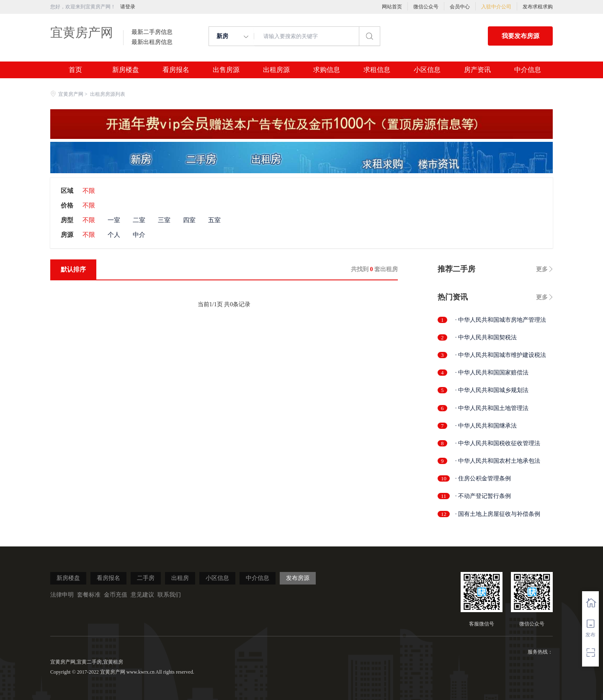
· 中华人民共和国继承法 (486, 426)
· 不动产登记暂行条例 (483, 496)
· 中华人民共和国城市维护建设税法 (501, 355)
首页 (75, 70)
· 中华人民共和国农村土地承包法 (498, 461)
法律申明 (62, 595)
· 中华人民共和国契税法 (486, 337)
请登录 (128, 7)
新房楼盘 (126, 70)
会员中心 (460, 7)
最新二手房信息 (152, 32)
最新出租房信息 (152, 42)
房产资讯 (477, 70)
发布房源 (298, 578)
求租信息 (377, 70)
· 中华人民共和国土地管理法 (492, 408)
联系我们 (169, 595)
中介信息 (528, 70)
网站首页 (392, 7)
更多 (542, 269)
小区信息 (427, 70)
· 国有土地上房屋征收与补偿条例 (498, 514)
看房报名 (176, 70)
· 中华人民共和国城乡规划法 (492, 390)
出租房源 (276, 70)
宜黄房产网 (82, 32)
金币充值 (116, 595)
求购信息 (327, 70)
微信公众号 (426, 7)
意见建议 (142, 595)
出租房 (180, 578)
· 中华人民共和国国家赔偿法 (492, 373)
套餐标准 (89, 595)
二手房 (146, 578)
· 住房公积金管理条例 (483, 478)
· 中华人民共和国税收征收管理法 (498, 443)
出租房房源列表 (108, 94)
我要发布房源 (521, 36)
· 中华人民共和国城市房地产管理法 (501, 320)
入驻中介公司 (496, 7)
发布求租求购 (538, 7)
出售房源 (226, 70)
